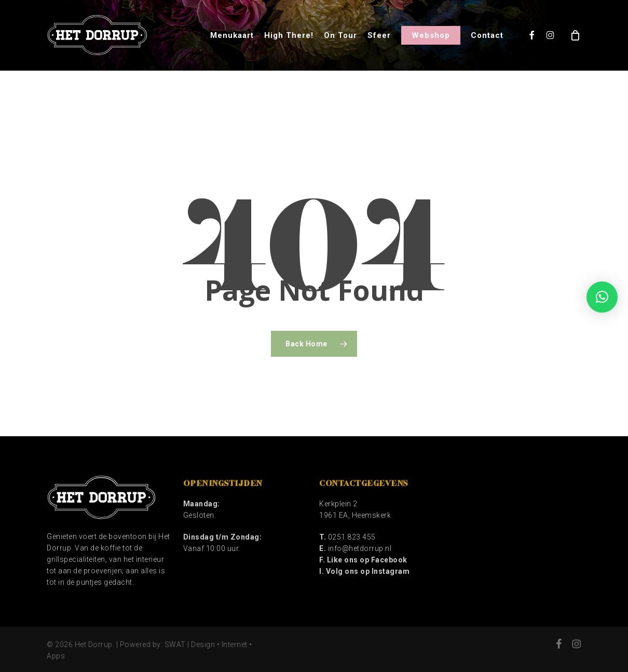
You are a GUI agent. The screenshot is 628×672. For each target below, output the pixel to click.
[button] (602, 297)
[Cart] (576, 35)
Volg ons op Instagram (368, 571)
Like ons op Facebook (367, 560)
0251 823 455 (352, 537)
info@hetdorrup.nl (360, 548)
